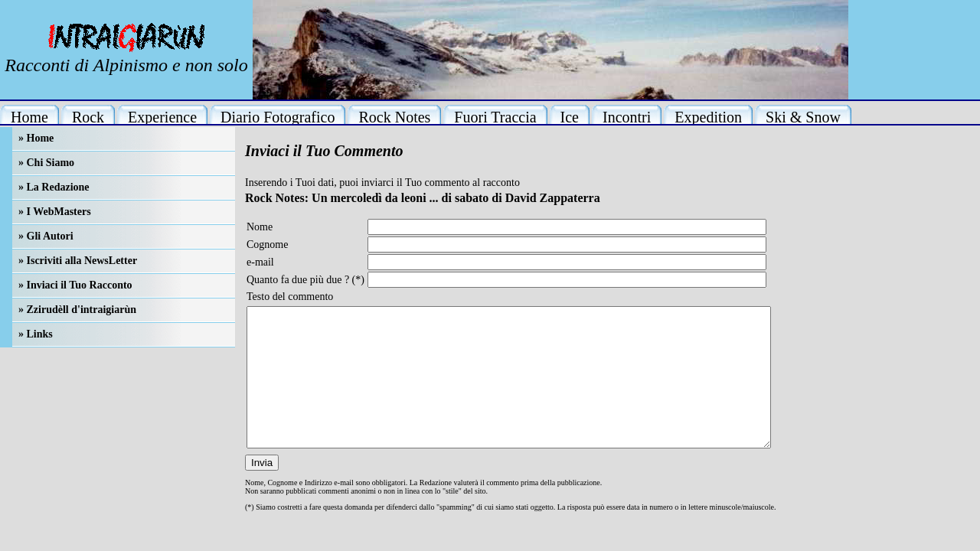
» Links (36, 334)
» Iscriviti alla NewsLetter (78, 261)
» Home (36, 138)
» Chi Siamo (46, 163)
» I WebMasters (55, 212)
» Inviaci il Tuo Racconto (75, 285)
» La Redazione (54, 187)
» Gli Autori (46, 236)
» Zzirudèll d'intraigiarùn (77, 310)
